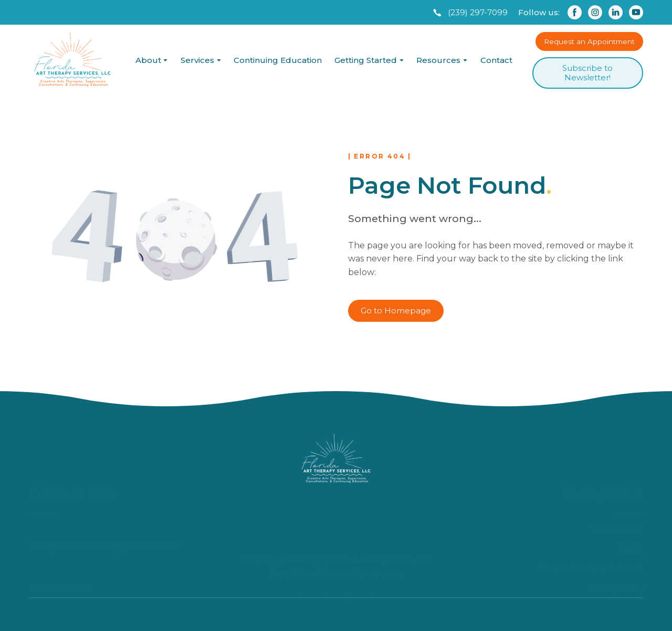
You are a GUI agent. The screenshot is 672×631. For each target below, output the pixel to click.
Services (197, 60)
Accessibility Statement (596, 583)
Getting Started (366, 60)
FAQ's (631, 522)
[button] (469, 13)
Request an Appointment (591, 542)
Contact (496, 60)
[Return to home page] (72, 60)
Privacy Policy (616, 562)
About (148, 60)
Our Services (617, 501)
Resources (438, 60)
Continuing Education (278, 60)
